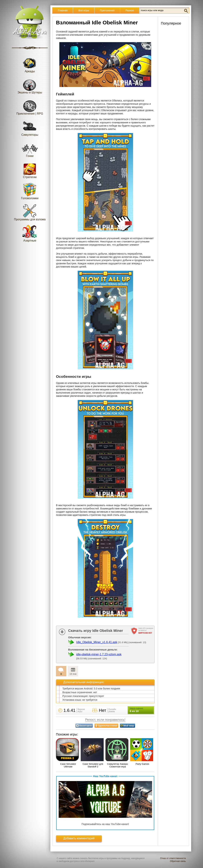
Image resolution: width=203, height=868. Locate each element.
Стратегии (30, 170)
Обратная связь (178, 861)
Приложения (107, 10)
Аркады (30, 64)
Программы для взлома (30, 212)
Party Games (142, 764)
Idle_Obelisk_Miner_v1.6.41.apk (97, 642)
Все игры (84, 10)
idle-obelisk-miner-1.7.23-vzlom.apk (99, 654)
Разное (130, 10)
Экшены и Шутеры (30, 85)
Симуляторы (30, 128)
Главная (63, 10)
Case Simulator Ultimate (68, 765)
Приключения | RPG (30, 106)
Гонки (30, 149)
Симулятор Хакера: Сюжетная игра (118, 765)
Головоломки (30, 191)
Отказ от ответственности (173, 858)
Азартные (30, 233)
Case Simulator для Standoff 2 (93, 765)
